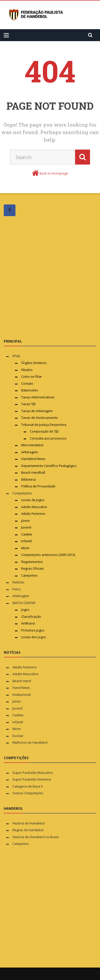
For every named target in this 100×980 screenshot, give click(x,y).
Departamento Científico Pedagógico (49, 466)
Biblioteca (29, 479)
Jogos (25, 610)
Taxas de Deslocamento (40, 418)
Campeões (29, 575)
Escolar (18, 736)
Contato (27, 383)
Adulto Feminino (33, 514)
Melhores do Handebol (30, 742)
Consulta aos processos (48, 438)
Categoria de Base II (28, 786)
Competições (22, 493)
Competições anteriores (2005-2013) (48, 555)
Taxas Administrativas (38, 397)
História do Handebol (29, 823)
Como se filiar (32, 376)
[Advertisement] (50, 277)
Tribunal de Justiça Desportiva (44, 425)
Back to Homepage (54, 173)
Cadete (27, 534)
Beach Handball (33, 472)
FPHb (16, 356)
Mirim (25, 548)
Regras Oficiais (33, 568)
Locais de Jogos (33, 500)
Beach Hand (22, 681)
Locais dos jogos (34, 637)
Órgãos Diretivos (34, 363)
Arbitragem (30, 452)
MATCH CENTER (24, 603)
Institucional (22, 695)
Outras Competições (28, 793)
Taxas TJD (29, 404)
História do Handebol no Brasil (36, 837)
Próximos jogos (33, 630)
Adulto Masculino (34, 507)
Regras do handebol (28, 830)
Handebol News (33, 459)
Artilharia (28, 623)
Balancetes (30, 390)
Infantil (26, 541)
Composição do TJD (44, 431)
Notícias (18, 582)
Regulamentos (32, 562)
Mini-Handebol (32, 445)
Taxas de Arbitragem (37, 411)
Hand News (21, 688)
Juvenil (26, 527)
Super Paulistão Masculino (33, 773)
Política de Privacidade (38, 486)
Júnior (26, 521)
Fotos (17, 589)
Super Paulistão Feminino (32, 779)
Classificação (31, 617)
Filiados (27, 370)
